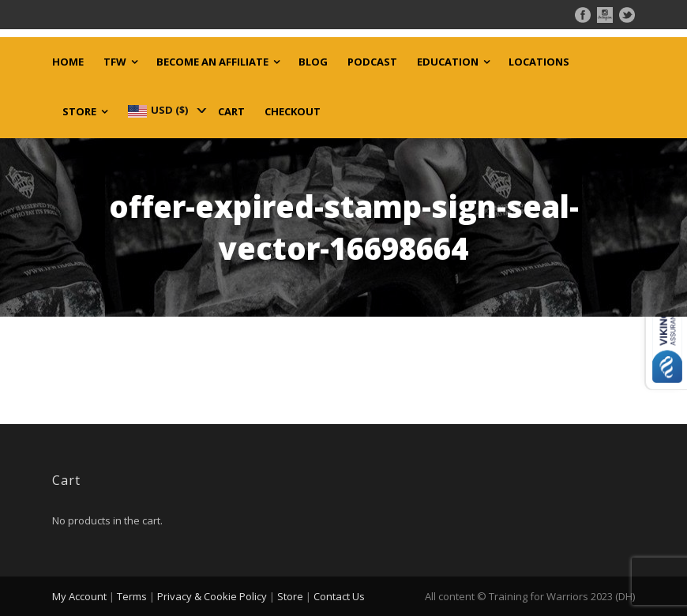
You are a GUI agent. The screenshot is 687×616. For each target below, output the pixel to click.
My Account (79, 596)
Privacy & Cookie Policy (212, 596)
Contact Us (339, 596)
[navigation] (166, 110)
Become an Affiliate (212, 62)
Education (448, 62)
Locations (539, 62)
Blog (313, 62)
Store (79, 112)
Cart (231, 112)
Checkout (293, 112)
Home (68, 62)
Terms (132, 596)
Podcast (372, 62)
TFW (115, 62)
